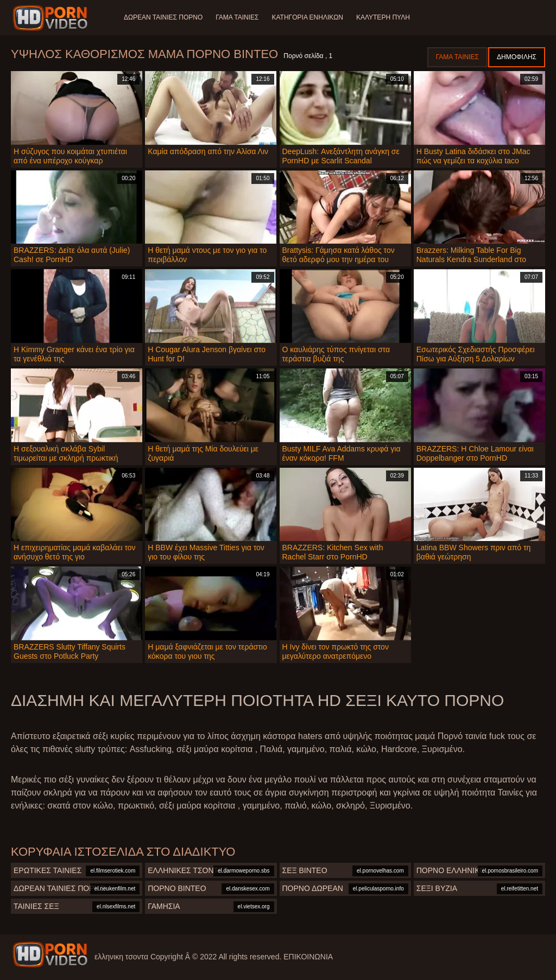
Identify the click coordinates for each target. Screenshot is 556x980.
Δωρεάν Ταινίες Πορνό (163, 17)
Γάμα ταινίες (237, 17)
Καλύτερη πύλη (383, 17)
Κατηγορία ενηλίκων (308, 17)
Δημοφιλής (517, 57)
